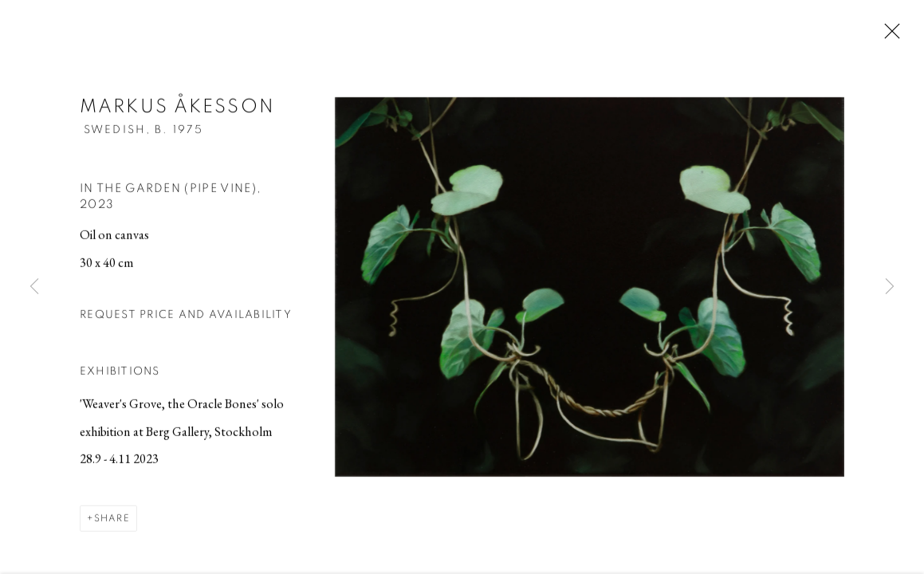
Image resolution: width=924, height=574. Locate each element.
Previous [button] (34, 287)
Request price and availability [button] (186, 316)
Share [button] (112, 521)
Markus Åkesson (177, 109)
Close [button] (888, 36)
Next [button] (890, 287)
